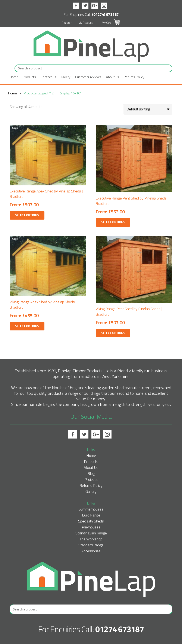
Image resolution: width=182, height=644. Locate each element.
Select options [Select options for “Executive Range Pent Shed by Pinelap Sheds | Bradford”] (113, 222)
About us (112, 77)
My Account (85, 23)
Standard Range (91, 545)
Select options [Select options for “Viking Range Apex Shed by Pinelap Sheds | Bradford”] (27, 326)
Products (29, 77)
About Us (91, 467)
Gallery (66, 77)
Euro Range (91, 515)
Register (67, 23)
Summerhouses (91, 509)
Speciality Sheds (91, 521)
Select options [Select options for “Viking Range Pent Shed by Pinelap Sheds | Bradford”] (113, 333)
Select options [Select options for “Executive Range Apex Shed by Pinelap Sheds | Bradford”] (27, 215)
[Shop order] (148, 109)
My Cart (111, 23)
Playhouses (91, 527)
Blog (91, 473)
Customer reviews (88, 77)
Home (14, 77)
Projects (91, 479)
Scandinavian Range (91, 533)
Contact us (48, 77)
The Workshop (91, 539)
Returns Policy (134, 77)
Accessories (91, 551)
